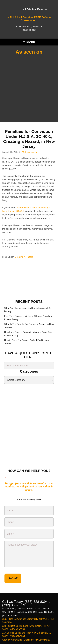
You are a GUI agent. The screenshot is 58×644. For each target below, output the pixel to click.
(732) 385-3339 (34, 26)
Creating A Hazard (24, 223)
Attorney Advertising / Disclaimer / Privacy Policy (26, 606)
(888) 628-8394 (29, 30)
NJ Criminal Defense (35, 9)
